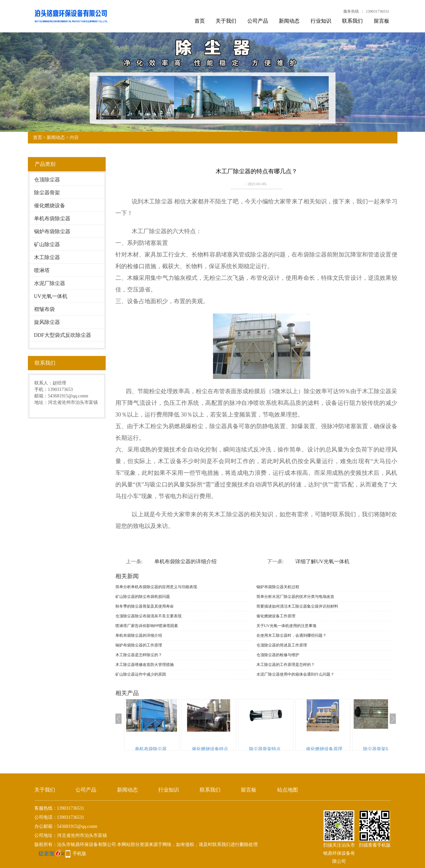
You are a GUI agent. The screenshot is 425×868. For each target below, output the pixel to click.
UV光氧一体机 (51, 296)
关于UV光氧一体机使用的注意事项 (286, 626)
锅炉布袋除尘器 (52, 231)
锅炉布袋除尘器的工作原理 (139, 645)
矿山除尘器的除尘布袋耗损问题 (143, 597)
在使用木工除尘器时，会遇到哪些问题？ (291, 635)
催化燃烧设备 (50, 206)
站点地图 (288, 790)
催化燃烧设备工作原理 (276, 616)
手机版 (79, 854)
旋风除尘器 (47, 322)
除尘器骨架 (47, 193)
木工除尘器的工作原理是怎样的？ (286, 665)
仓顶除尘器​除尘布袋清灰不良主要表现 (148, 616)
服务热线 (351, 11)
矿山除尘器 (47, 244)
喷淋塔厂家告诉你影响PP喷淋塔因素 (147, 626)
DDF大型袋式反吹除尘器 (63, 335)
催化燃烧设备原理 (324, 749)
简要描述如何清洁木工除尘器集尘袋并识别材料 (297, 606)
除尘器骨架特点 (265, 749)
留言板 (382, 21)
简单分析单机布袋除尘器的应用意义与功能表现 (156, 587)
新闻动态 (289, 21)
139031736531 (378, 11)
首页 (200, 21)
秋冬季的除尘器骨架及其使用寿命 (145, 606)
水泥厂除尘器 (50, 283)
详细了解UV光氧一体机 (322, 561)
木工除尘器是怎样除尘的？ (139, 655)
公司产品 (258, 21)
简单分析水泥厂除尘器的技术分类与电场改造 (295, 597)
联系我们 (352, 21)
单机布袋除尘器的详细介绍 (185, 561)
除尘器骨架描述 (379, 749)
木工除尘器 (47, 257)
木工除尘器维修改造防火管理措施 (145, 665)
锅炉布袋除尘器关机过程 (278, 587)
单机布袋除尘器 (52, 218)
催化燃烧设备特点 (210, 749)
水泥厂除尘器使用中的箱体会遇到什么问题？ (295, 674)
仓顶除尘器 (47, 180)
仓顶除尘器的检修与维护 (278, 655)
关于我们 (226, 21)
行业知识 (321, 21)
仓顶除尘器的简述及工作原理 (282, 645)
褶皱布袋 (44, 309)
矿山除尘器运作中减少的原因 (141, 674)
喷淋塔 (42, 270)
